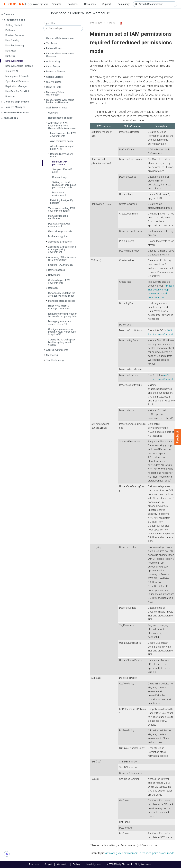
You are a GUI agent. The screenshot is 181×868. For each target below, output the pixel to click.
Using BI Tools (54, 87)
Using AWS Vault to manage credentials (59, 307)
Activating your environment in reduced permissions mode (140, 853)
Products (56, 4)
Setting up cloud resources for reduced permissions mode (64, 185)
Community (124, 4)
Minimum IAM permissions (60, 163)
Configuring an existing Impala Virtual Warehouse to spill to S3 (62, 332)
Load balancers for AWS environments (63, 135)
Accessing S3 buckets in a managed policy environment (62, 249)
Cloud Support (54, 66)
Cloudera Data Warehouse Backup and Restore (60, 101)
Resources (90, 4)
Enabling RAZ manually (61, 265)
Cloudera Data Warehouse (90, 13)
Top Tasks (52, 43)
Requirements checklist (61, 118)
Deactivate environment (59, 194)
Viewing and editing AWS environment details (62, 209)
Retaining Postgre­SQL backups (62, 202)
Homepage (58, 13)
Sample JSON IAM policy (62, 171)
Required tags (60, 177)
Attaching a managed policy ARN (62, 147)
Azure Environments (57, 350)
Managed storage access (62, 301)
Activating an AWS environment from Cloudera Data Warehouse (62, 126)
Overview (53, 113)
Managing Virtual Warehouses (55, 93)
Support (107, 4)
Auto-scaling (53, 61)
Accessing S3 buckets (60, 242)
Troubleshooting (55, 360)
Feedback (178, 437)
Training (77, 864)
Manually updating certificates (58, 217)
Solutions (73, 4)
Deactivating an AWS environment (59, 225)
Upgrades (53, 288)
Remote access (57, 270)
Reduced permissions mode (62, 155)
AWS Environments (57, 108)
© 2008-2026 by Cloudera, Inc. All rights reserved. (129, 864)
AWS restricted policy (62, 141)
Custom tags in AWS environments (59, 282)
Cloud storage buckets (60, 231)
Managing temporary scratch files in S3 (60, 323)
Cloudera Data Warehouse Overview (60, 55)
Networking (54, 275)
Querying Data (54, 82)
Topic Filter (49, 23)
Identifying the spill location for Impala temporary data (63, 315)
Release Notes (54, 48)
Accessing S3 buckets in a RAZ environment (62, 258)
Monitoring (52, 355)
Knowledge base (94, 864)
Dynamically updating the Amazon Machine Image (62, 294)
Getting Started (54, 77)
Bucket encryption (58, 236)
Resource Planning (56, 72)
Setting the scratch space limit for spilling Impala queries (62, 342)
